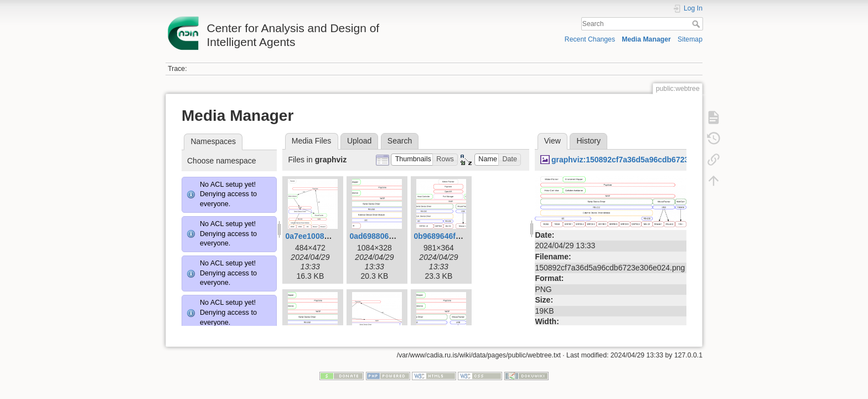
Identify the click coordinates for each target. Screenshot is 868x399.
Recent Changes (590, 39)
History (588, 141)
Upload (359, 141)
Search (697, 24)
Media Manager (646, 39)
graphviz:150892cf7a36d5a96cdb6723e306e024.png (645, 160)
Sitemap (690, 39)
